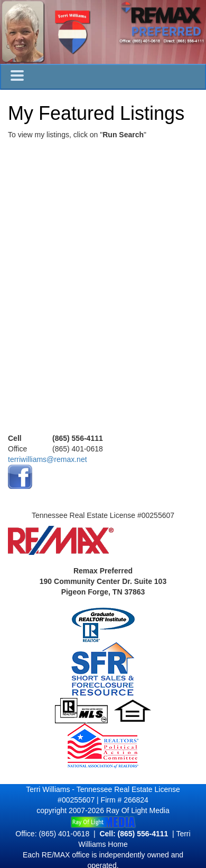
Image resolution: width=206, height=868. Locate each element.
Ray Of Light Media (138, 810)
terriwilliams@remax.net (48, 459)
